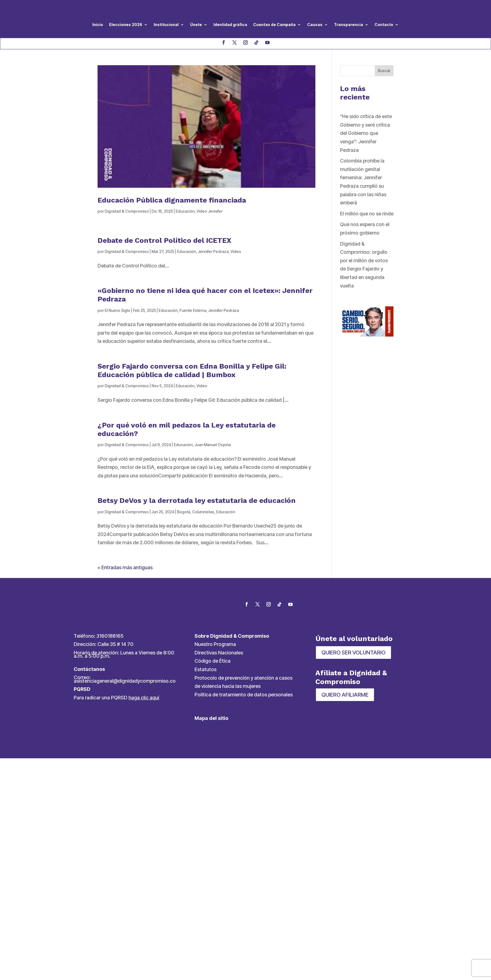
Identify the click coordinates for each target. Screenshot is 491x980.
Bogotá (184, 512)
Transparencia (349, 25)
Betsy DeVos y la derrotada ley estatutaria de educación (197, 500)
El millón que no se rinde (367, 214)
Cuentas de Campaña (274, 25)
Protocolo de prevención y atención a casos (243, 678)
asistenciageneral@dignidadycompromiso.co (125, 681)
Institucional (166, 25)
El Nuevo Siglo (117, 310)
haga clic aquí (144, 698)
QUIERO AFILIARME (345, 695)
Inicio (98, 25)
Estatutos (205, 669)
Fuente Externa (193, 310)
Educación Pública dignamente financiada (172, 200)
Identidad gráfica (230, 25)
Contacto (384, 25)
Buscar (384, 71)
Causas (315, 25)
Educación (185, 211)
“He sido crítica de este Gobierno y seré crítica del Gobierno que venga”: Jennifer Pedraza (366, 133)
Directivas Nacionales (219, 653)
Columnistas (203, 512)
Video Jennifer (209, 211)
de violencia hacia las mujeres (228, 686)
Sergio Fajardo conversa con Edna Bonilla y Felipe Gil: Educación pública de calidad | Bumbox (192, 370)
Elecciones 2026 (126, 25)
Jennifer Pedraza (213, 251)
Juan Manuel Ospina (213, 445)
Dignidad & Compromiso (127, 211)
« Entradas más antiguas (125, 567)
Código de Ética (212, 661)
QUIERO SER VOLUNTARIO (353, 653)
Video (236, 251)
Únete (196, 25)
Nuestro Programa (215, 644)
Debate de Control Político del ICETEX (164, 240)
